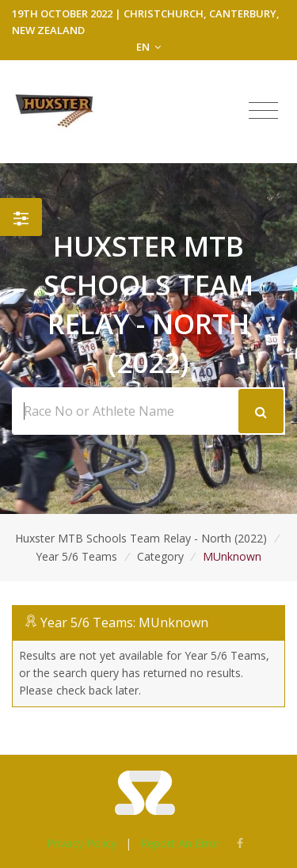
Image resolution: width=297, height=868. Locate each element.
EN (148, 47)
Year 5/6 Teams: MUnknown (124, 622)
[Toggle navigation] (263, 111)
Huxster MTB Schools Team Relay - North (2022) (141, 538)
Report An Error (180, 843)
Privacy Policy (82, 843)
